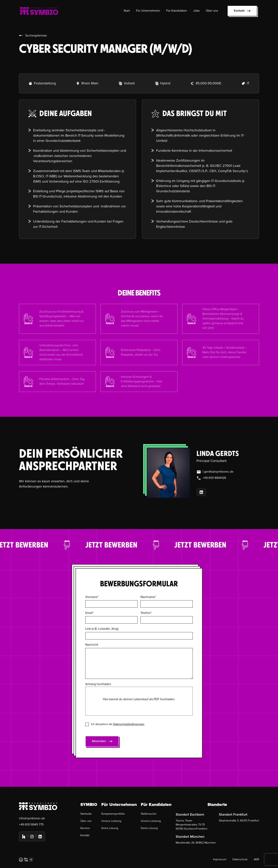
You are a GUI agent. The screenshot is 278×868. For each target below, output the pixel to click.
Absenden (99, 741)
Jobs (196, 11)
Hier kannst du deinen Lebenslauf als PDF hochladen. (139, 699)
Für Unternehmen (148, 11)
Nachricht (92, 645)
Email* (89, 613)
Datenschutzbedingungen (129, 724)
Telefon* (146, 613)
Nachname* (148, 597)
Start (127, 11)
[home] (39, 11)
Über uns (212, 11)
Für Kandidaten (177, 11)
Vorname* (92, 597)
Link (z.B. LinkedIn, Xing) (102, 629)
